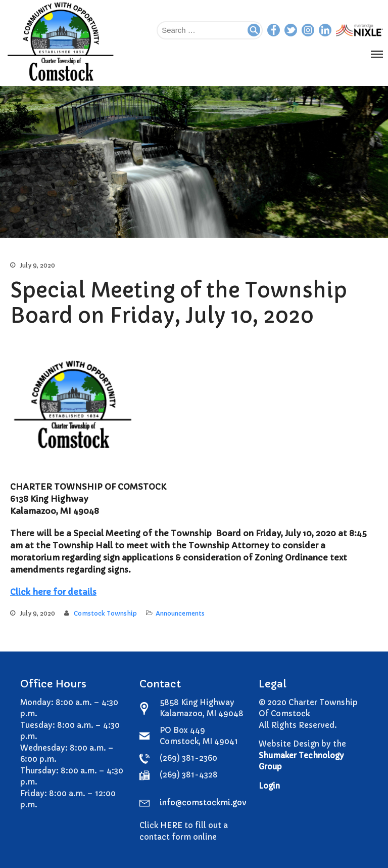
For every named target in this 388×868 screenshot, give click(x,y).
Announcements (180, 613)
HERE (171, 825)
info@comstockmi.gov (203, 802)
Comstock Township (105, 613)
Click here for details (53, 592)
